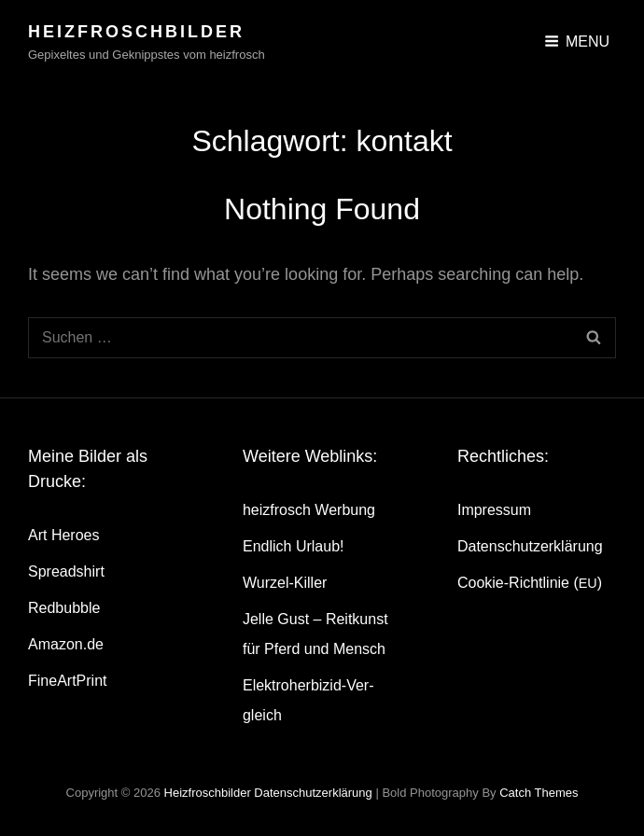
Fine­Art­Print (67, 681)
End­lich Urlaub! (294, 546)
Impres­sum (494, 510)
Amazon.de (66, 644)
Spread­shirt (66, 571)
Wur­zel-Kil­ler (285, 583)
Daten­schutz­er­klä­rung (530, 546)
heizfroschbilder (136, 32)
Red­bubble (64, 608)
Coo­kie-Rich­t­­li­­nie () (530, 583)
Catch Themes (539, 793)
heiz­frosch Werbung (309, 510)
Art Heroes (63, 535)
